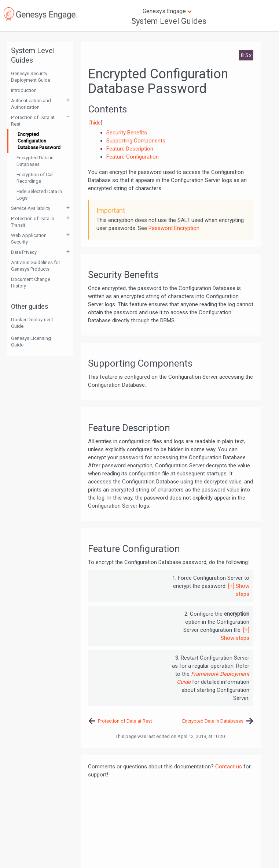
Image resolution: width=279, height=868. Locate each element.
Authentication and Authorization (31, 104)
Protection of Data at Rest (33, 121)
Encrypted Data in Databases (35, 161)
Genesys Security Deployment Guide (31, 77)
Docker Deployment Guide (32, 323)
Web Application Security (29, 239)
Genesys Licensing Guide (31, 342)
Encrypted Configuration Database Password (39, 141)
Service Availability (31, 208)
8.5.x (246, 55)
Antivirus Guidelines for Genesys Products (36, 266)
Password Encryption (174, 228)
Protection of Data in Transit (33, 222)
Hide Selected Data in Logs (39, 195)
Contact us (229, 767)
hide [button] (96, 123)
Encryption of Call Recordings (35, 178)
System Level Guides (169, 21)
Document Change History (31, 283)
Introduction (24, 90)
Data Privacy (24, 252)
